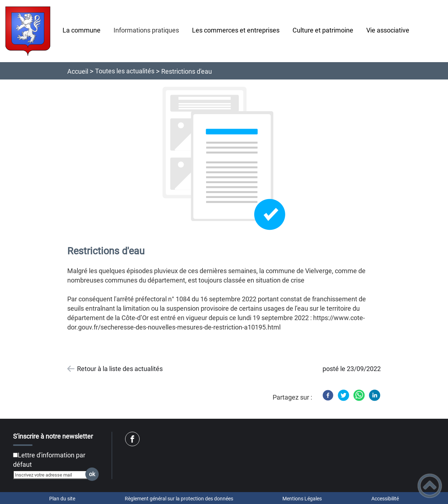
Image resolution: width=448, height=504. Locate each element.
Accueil (78, 71)
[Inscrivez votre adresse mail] (53, 475)
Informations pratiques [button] (146, 30)
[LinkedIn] (375, 395)
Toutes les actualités (125, 71)
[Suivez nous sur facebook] (132, 439)
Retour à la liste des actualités (120, 369)
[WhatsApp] (359, 395)
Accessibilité (385, 499)
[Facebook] (328, 395)
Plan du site (62, 499)
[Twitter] (344, 395)
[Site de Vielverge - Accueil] (28, 31)
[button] (430, 486)
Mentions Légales (302, 499)
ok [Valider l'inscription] (92, 474)
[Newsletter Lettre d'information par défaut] (15, 455)
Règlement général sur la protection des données (179, 499)
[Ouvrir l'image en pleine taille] (224, 159)
